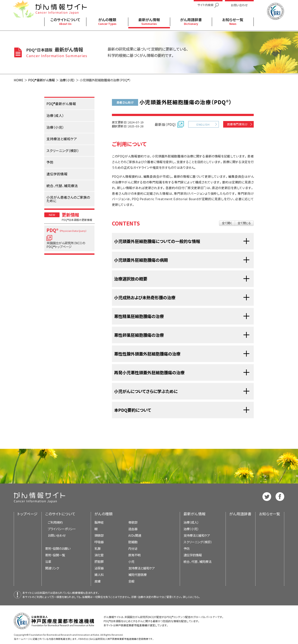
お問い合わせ (57, 535)
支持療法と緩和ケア (197, 535)
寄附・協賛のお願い (58, 548)
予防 (187, 548)
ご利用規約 (55, 522)
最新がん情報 (194, 514)
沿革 (48, 561)
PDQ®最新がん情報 (41, 80)
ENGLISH (203, 124)
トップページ (27, 514)
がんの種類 (104, 514)
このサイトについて (60, 514)
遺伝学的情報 (193, 555)
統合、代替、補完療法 (197, 561)
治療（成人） (191, 522)
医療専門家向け (237, 124)
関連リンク (52, 568)
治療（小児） (67, 80)
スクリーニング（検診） (198, 542)
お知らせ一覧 (270, 514)
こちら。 (196, 597)
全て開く (227, 223)
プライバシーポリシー (62, 529)
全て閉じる (244, 223)
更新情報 (70, 215)
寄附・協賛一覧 (55, 555)
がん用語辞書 (240, 514)
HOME (19, 80)
